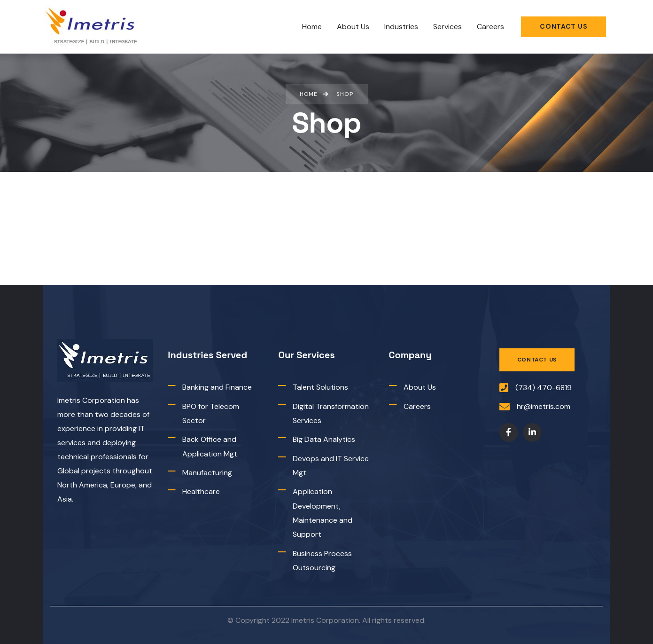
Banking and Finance (217, 387)
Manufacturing (207, 473)
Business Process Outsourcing (322, 561)
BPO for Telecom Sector (211, 413)
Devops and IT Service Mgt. (331, 466)
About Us (420, 387)
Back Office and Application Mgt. (210, 446)
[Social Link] (509, 433)
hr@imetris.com (544, 406)
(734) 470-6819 (544, 388)
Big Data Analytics (324, 439)
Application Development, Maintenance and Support (323, 513)
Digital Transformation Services (331, 413)
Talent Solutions (320, 387)
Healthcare (201, 492)
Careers (417, 406)
